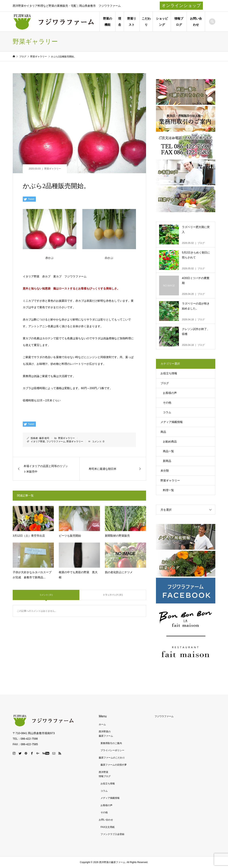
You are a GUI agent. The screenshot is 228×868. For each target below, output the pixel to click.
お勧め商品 (170, 442)
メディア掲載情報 (172, 422)
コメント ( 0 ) (46, 595)
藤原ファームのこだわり (112, 758)
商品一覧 (168, 451)
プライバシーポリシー (112, 750)
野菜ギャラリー (53, 169)
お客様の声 (170, 393)
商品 (163, 432)
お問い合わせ (196, 22)
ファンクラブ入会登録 (112, 834)
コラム (167, 412)
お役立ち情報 (169, 373)
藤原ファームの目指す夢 (114, 765)
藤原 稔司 (44, 438)
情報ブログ (179, 22)
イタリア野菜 (38, 442)
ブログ (165, 383)
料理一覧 (168, 490)
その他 (167, 403)
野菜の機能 (108, 22)
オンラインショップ (181, 6)
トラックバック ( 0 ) (113, 595)
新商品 (167, 461)
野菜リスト (132, 22)
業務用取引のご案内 (111, 743)
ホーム (102, 724)
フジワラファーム (56, 442)
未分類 (165, 471)
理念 (120, 22)
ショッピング (162, 22)
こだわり (146, 22)
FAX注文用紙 (108, 827)
